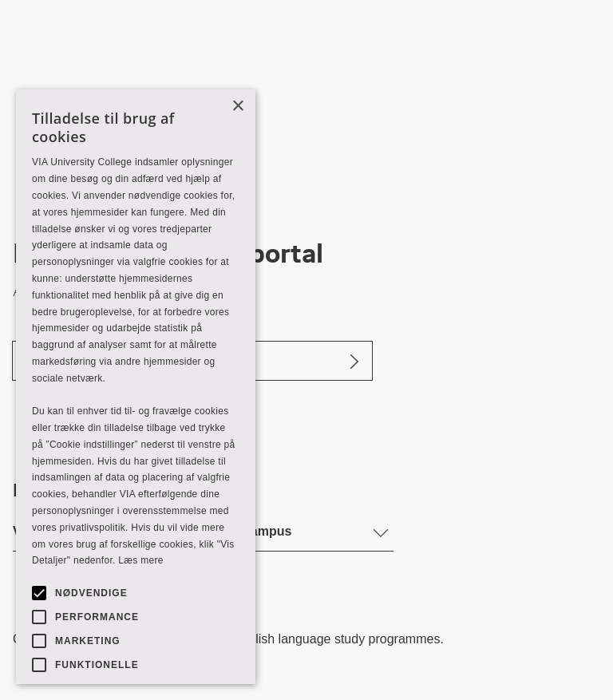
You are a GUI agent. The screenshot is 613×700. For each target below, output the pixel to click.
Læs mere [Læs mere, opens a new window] (140, 560)
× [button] (237, 107)
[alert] (136, 387)
